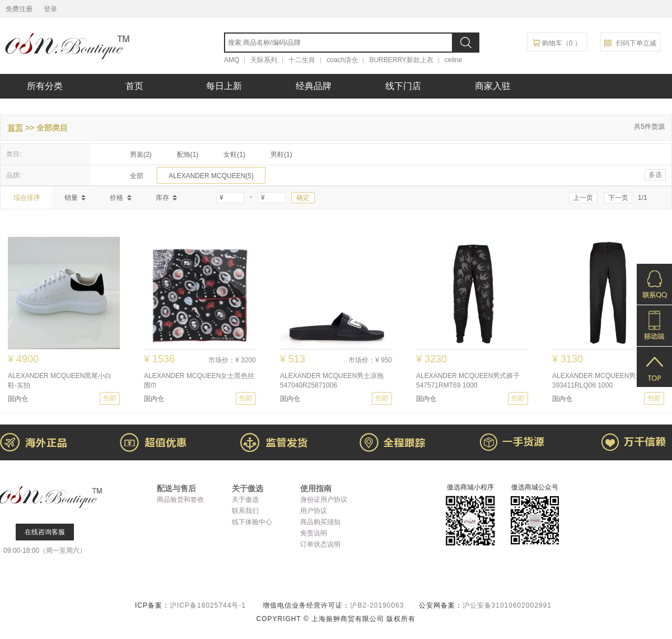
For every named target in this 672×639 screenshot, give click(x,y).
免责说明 (314, 533)
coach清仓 (342, 60)
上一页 (583, 198)
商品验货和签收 (180, 500)
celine (453, 60)
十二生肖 (302, 60)
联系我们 (245, 511)
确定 (303, 198)
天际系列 (264, 60)
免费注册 (19, 9)
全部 (137, 176)
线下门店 (403, 86)
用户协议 (314, 511)
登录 (50, 9)
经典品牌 (314, 86)
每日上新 (224, 86)
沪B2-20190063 (378, 605)
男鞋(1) (281, 155)
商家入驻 (493, 86)
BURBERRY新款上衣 (401, 60)
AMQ (232, 60)
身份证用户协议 (324, 500)
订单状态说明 (320, 544)
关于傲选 (245, 500)
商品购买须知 (320, 522)
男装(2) (141, 155)
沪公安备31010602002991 (507, 605)
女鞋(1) (234, 155)
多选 (655, 175)
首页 (134, 86)
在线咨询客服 (45, 532)
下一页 (618, 198)
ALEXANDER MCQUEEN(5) (211, 176)
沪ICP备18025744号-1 (209, 605)
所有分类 (45, 86)
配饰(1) (188, 155)
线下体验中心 (252, 522)
